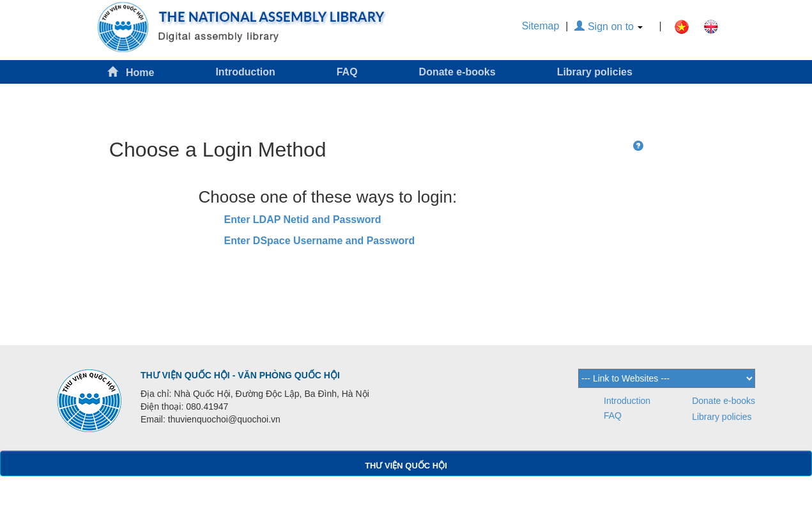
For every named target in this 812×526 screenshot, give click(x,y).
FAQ (347, 72)
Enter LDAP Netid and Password (303, 220)
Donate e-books (457, 72)
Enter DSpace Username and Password (320, 241)
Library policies (595, 72)
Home (131, 72)
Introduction (245, 72)
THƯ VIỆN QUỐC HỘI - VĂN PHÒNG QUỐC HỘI (240, 375)
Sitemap (541, 26)
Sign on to (609, 27)
